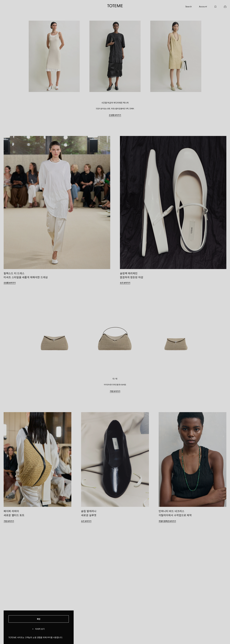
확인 (39, 619)
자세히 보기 (39, 629)
